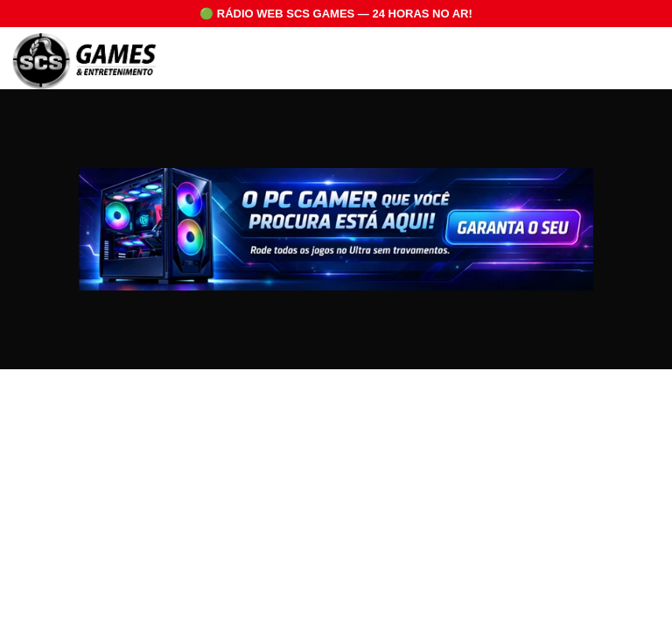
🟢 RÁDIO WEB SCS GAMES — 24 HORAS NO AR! (336, 14)
